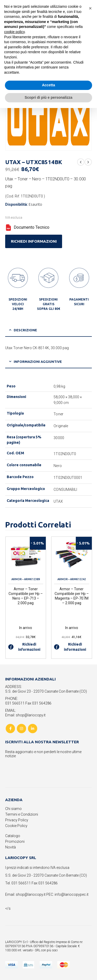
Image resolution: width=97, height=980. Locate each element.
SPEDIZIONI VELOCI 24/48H (18, 304)
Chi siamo (13, 809)
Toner (58, 414)
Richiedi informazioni (24, 647)
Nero (58, 466)
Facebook (10, 729)
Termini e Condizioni (22, 814)
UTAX (58, 501)
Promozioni (15, 841)
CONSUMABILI (65, 489)
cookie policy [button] (14, 32)
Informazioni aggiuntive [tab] (38, 362)
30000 (59, 438)
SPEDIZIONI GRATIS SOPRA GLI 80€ (48, 304)
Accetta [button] (48, 85)
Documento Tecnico (27, 227)
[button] (90, 8)
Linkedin (33, 729)
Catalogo (13, 836)
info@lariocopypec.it (72, 894)
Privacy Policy (17, 820)
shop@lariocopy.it (31, 894)
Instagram (21, 729)
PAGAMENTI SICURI (79, 302)
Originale (61, 426)
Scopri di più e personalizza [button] (48, 97)
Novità (10, 847)
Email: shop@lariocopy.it (25, 715)
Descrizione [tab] (25, 330)
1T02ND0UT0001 (68, 478)
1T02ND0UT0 (65, 454)
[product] (26, 557)
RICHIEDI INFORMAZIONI (34, 241)
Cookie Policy (16, 826)
